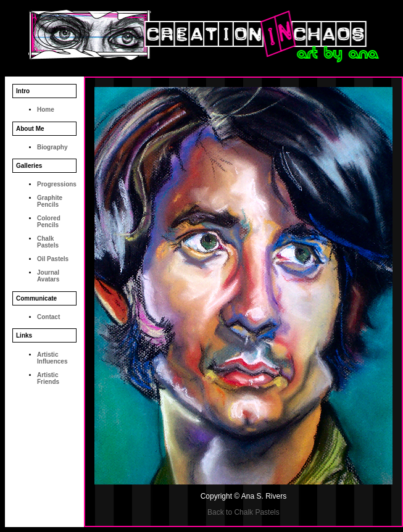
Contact (48, 317)
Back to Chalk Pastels (243, 512)
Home (46, 110)
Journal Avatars (48, 276)
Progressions (57, 184)
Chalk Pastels (48, 242)
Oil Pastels (53, 259)
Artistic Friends (48, 378)
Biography (52, 147)
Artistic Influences (52, 358)
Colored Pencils (49, 222)
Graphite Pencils (50, 201)
